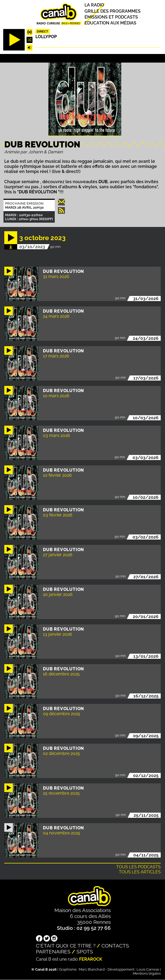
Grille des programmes (113, 11)
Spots (85, 952)
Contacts (115, 946)
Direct (42, 31)
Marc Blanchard (92, 969)
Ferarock (91, 959)
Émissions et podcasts (111, 17)
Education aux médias (110, 23)
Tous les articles (140, 872)
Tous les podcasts (138, 867)
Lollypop (46, 37)
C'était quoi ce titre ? (66, 946)
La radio (94, 5)
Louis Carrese (148, 969)
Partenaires (53, 952)
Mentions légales (147, 973)
